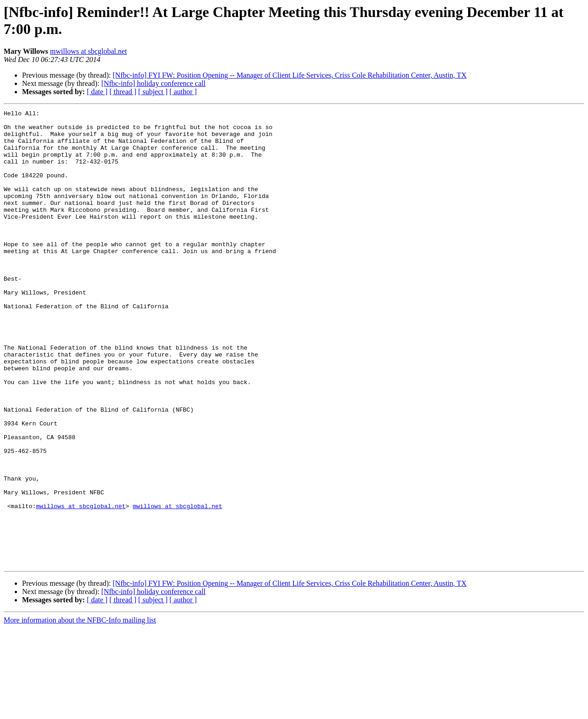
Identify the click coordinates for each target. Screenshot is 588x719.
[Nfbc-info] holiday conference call (153, 83)
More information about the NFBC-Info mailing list (80, 711)
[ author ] (183, 92)
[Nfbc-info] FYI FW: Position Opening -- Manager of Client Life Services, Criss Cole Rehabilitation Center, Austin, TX (289, 75)
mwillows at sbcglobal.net (89, 51)
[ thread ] (123, 92)
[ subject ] (153, 92)
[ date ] (97, 92)
